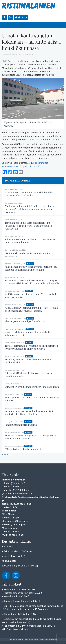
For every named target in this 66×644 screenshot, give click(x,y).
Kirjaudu (21, 17)
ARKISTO (7, 455)
